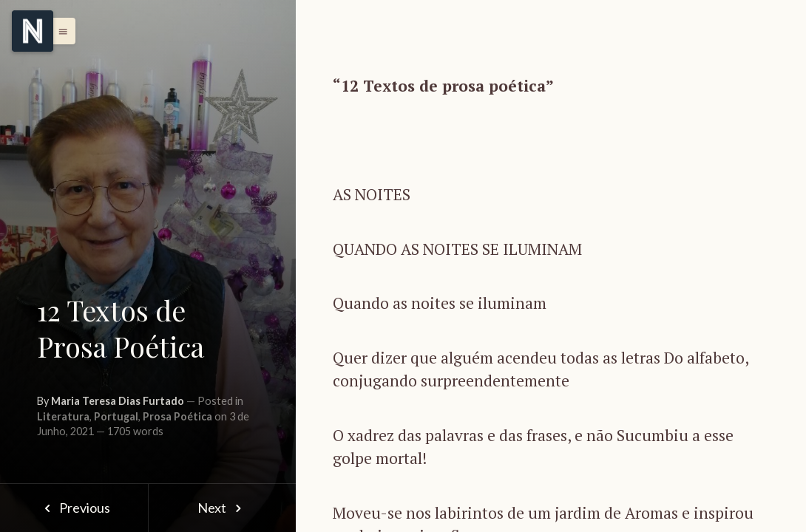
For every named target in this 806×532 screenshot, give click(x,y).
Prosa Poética (177, 416)
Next (222, 508)
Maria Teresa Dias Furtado (118, 401)
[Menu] (33, 31)
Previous (74, 508)
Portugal (116, 416)
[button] (59, 31)
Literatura (63, 416)
